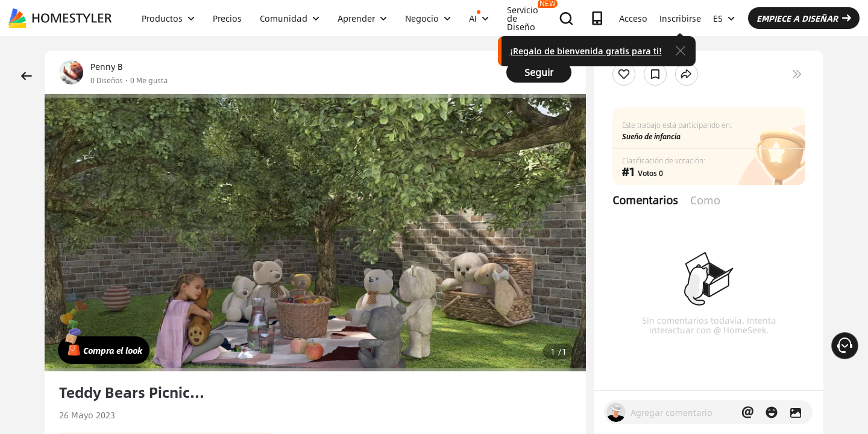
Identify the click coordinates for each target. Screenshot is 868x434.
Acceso (633, 18)
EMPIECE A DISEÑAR (804, 18)
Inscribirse (680, 18)
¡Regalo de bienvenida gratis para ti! (586, 51)
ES (724, 18)
